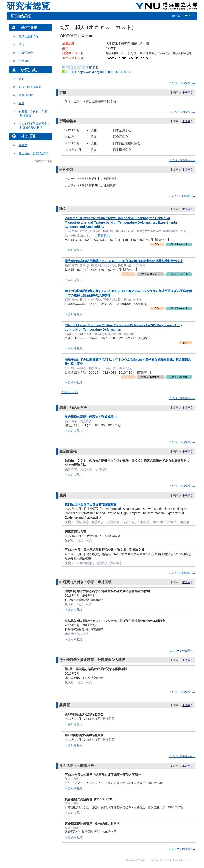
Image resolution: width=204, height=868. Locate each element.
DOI (157, 245)
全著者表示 (102, 235)
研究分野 (24, 61)
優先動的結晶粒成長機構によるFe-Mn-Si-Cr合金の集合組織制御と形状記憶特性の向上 (124, 261)
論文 (22, 79)
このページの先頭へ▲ (182, 83)
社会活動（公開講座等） (34, 153)
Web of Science (151, 274)
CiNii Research (179, 245)
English (189, 16)
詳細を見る (74, 250)
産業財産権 (26, 95)
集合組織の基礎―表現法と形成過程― (91, 417)
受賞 (22, 103)
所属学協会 (26, 53)
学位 (22, 45)
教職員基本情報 (29, 36)
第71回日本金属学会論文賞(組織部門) (90, 504)
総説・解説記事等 (30, 87)
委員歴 (23, 145)
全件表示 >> (70, 392)
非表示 (186, 93)
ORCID (96, 72)
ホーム (176, 16)
